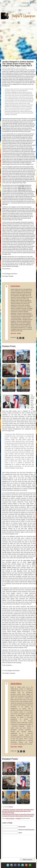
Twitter (33, 3)
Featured (11, 807)
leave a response (10, 818)
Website (19, 333)
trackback (18, 818)
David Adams (15, 286)
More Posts (13, 333)
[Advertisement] (18, 41)
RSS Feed (26, 3)
